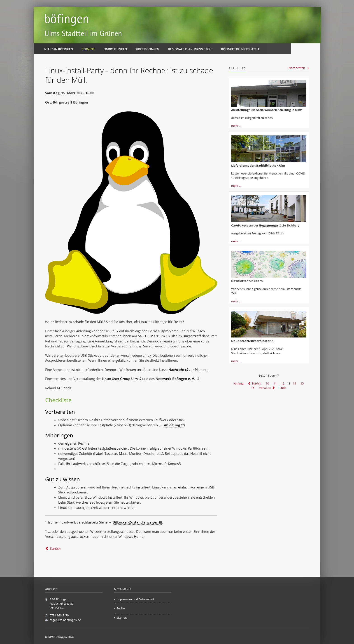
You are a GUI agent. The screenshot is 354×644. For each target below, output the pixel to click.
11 (275, 383)
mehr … (236, 126)
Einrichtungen (115, 49)
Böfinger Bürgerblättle (240, 49)
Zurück (55, 548)
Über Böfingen (148, 49)
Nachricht (176, 370)
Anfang (239, 383)
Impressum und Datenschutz (136, 599)
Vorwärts (265, 388)
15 (302, 383)
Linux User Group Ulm (119, 379)
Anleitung (172, 425)
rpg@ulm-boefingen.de (65, 620)
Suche (121, 608)
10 (267, 383)
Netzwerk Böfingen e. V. (176, 379)
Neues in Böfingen (59, 49)
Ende (283, 388)
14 (294, 383)
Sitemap (122, 618)
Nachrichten (297, 68)
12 (283, 383)
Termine (88, 49)
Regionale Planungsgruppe (190, 49)
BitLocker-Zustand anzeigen (136, 522)
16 (253, 388)
